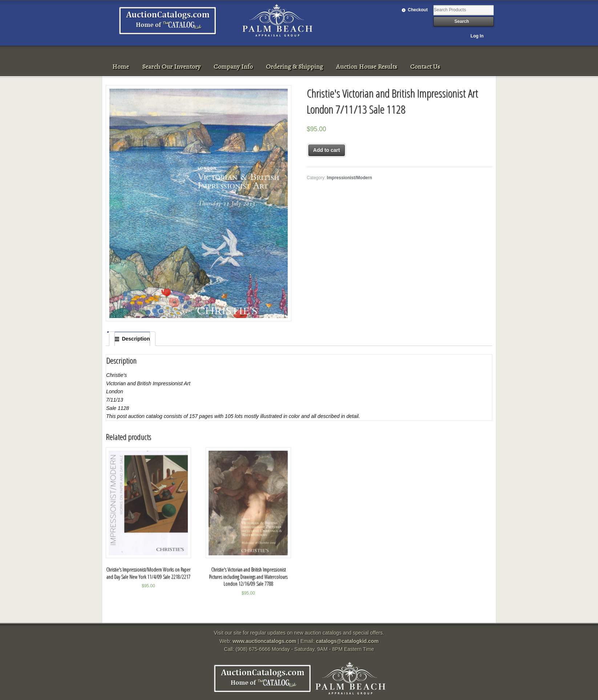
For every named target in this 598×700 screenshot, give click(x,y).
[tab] (132, 339)
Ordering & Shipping (294, 67)
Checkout (418, 10)
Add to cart (327, 150)
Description (136, 339)
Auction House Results (367, 67)
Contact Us (425, 67)
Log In (477, 36)
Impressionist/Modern (350, 178)
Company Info (233, 67)
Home (121, 67)
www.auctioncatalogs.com (264, 641)
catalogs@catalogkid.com (347, 641)
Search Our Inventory (171, 67)
